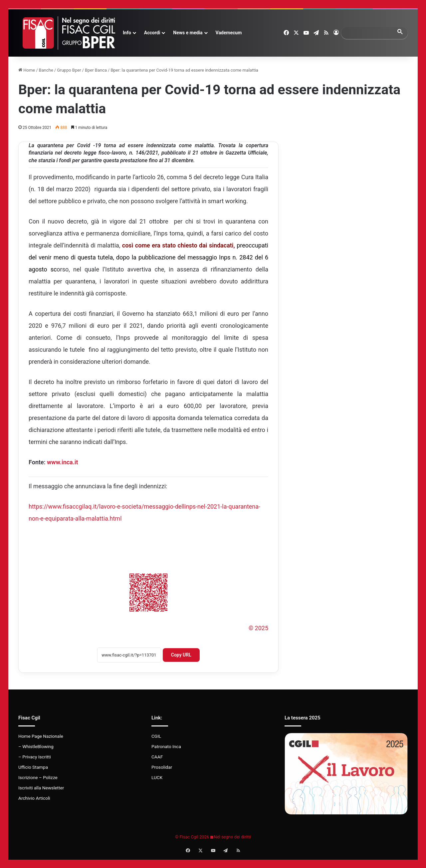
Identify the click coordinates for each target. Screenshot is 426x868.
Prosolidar (162, 767)
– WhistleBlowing (36, 746)
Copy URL (181, 655)
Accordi (152, 33)
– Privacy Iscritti (35, 757)
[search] (368, 33)
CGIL (156, 736)
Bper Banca (96, 70)
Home (27, 70)
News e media (188, 33)
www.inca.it (63, 462)
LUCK (157, 777)
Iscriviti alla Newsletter (41, 788)
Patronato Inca (166, 746)
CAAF (157, 757)
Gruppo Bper (69, 70)
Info (127, 33)
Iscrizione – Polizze (38, 777)
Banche (46, 70)
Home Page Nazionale (41, 736)
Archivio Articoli (34, 798)
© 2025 (258, 628)
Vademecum (229, 33)
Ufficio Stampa (33, 767)
